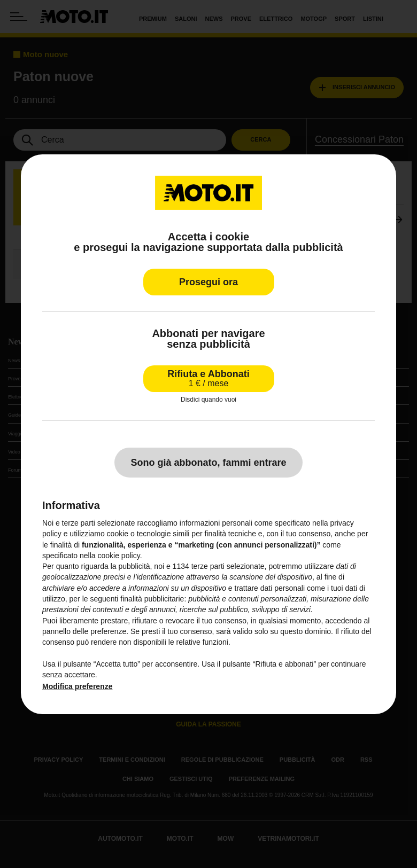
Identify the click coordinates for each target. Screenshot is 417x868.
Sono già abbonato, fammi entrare (208, 463)
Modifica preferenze (77, 686)
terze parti (208, 566)
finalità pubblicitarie (152, 599)
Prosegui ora (208, 281)
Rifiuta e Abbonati (208, 378)
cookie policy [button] (119, 556)
